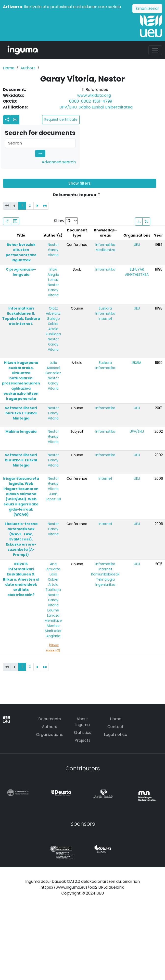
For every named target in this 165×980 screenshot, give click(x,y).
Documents (50, 719)
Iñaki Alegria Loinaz (53, 275)
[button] (15, 120)
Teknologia (105, 579)
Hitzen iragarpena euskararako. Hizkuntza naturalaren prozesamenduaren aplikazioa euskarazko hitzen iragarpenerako (21, 381)
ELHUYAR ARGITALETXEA (137, 272)
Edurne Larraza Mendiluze (53, 615)
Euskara (105, 308)
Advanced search (59, 162)
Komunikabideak (105, 574)
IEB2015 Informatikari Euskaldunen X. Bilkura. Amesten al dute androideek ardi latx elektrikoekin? (21, 579)
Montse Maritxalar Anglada (53, 631)
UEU (137, 245)
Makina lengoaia (21, 431)
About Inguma (82, 722)
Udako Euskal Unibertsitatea (106, 107)
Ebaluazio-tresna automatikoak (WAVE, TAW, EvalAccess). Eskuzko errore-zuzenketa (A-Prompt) (21, 539)
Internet (105, 319)
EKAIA (137, 363)
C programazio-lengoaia (21, 272)
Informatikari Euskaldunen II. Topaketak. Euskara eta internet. (21, 316)
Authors (28, 68)
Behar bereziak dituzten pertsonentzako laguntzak (21, 252)
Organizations (49, 735)
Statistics (82, 733)
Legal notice (116, 735)
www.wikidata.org (94, 95)
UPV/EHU (68, 107)
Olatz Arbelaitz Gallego (53, 313)
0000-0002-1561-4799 (91, 101)
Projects (82, 740)
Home (9, 68)
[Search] (40, 143)
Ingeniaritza (105, 585)
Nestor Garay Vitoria (53, 250)
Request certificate (61, 120)
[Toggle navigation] (155, 50)
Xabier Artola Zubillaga (53, 329)
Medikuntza (105, 250)
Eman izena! (147, 8)
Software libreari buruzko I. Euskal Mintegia (21, 413)
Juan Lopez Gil (53, 496)
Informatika (105, 245)
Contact (115, 727)
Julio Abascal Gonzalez (53, 368)
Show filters (80, 183)
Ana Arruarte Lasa (53, 569)
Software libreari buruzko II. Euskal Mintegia (21, 460)
